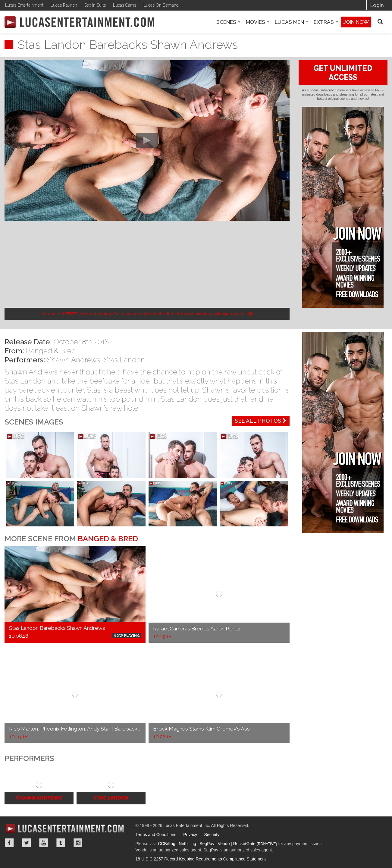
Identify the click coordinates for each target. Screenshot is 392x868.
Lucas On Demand (161, 5)
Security (212, 835)
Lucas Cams (125, 5)
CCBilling (167, 844)
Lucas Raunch (64, 5)
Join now (356, 22)
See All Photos (261, 421)
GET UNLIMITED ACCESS (343, 73)
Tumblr (61, 843)
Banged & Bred (51, 351)
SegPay (207, 844)
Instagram (78, 843)
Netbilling (187, 844)
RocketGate (255, 844)
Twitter (27, 843)
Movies (258, 22)
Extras (326, 22)
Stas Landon (124, 360)
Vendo (224, 844)
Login (377, 5)
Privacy (190, 835)
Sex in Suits (95, 5)
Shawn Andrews (74, 360)
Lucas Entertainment (24, 5)
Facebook (9, 843)
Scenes (228, 22)
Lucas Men (292, 22)
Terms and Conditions (156, 835)
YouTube (44, 843)
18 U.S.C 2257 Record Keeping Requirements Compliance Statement (201, 859)
